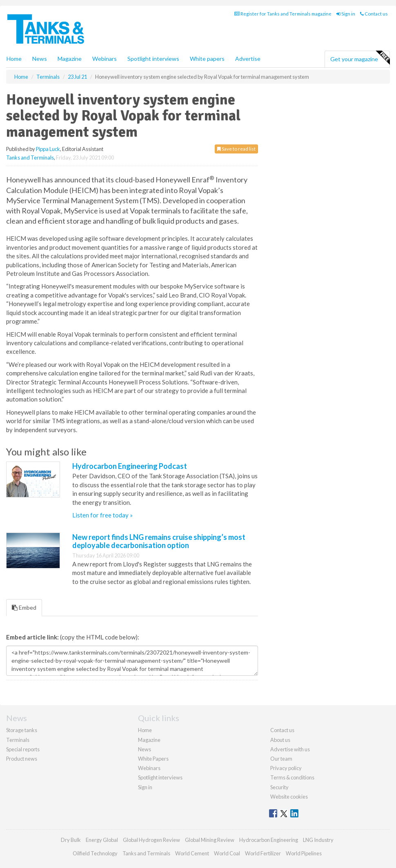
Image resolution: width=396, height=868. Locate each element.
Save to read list (236, 149)
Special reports (23, 749)
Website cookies (289, 797)
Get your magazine (360, 58)
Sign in (346, 14)
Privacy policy (286, 768)
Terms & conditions (292, 777)
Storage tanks (22, 730)
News (145, 749)
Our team (281, 759)
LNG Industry (318, 840)
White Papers (153, 759)
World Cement (192, 853)
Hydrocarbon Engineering (269, 840)
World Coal (227, 853)
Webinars (105, 59)
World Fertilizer (263, 853)
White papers (207, 59)
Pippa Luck (48, 149)
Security (279, 787)
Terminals (18, 740)
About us (280, 740)
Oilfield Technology (95, 853)
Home (14, 59)
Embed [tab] (24, 607)
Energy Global (102, 840)
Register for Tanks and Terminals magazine (283, 14)
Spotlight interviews (153, 59)
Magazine (70, 59)
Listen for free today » (102, 515)
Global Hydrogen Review (151, 840)
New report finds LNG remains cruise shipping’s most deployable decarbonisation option (159, 541)
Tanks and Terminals (30, 158)
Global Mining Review (210, 840)
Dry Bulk (71, 840)
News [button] (40, 59)
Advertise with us (290, 749)
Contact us (374, 14)
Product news (22, 759)
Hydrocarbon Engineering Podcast (130, 466)
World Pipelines (304, 853)
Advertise (248, 59)
